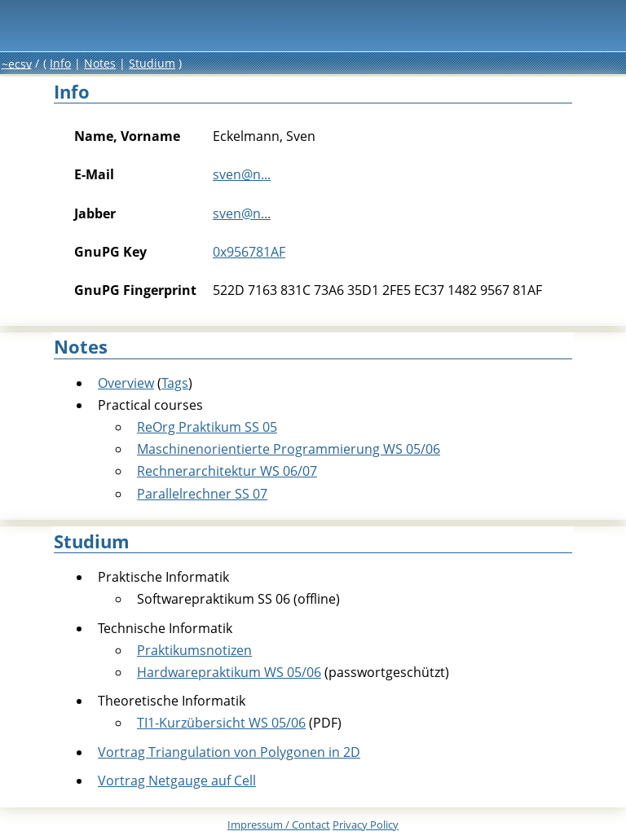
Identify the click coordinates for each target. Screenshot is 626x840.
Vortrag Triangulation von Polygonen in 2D (229, 752)
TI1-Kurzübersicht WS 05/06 (221, 723)
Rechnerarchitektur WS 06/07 (227, 471)
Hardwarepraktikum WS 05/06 (229, 672)
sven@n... (242, 174)
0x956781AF (249, 252)
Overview (126, 383)
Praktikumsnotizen (194, 650)
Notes (100, 63)
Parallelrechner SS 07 (202, 494)
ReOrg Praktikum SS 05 (207, 427)
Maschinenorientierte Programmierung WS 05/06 (289, 449)
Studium (152, 63)
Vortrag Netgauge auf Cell (177, 781)
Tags (175, 383)
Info (60, 63)
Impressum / (279, 825)
